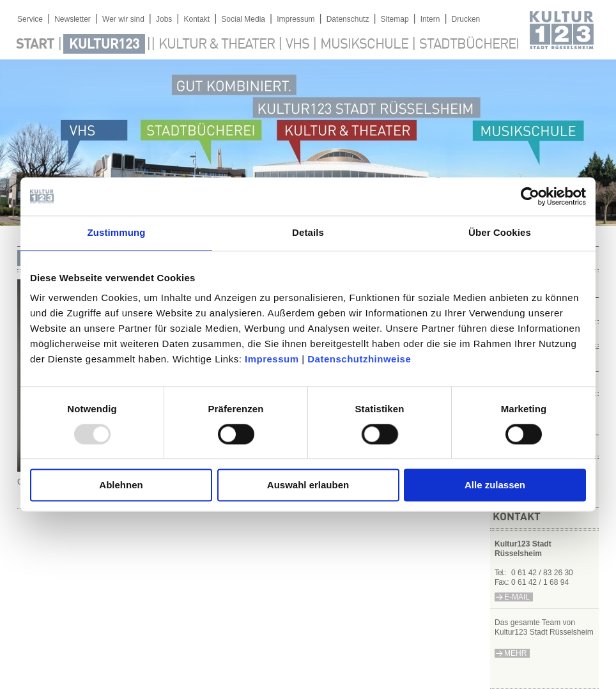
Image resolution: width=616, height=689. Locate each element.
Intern (430, 19)
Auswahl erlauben (308, 485)
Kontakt (196, 19)
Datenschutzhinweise (359, 359)
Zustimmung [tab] (117, 232)
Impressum (272, 359)
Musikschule (364, 45)
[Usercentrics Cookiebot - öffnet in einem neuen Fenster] (530, 196)
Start (35, 45)
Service (30, 19)
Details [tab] (308, 232)
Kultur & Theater (217, 45)
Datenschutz (348, 19)
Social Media (243, 19)
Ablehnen (121, 485)
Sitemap (395, 19)
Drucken (466, 19)
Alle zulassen (495, 485)
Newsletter (73, 19)
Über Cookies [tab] (500, 232)
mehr (515, 653)
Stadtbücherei (469, 45)
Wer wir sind (123, 19)
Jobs (164, 19)
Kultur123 (104, 45)
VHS (297, 45)
